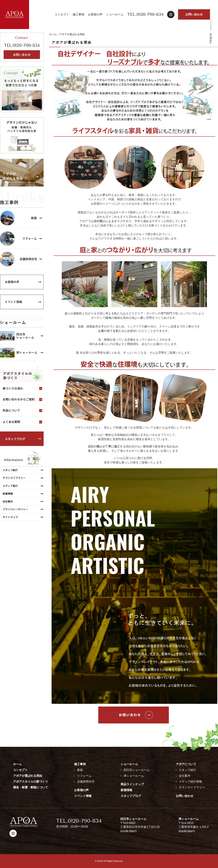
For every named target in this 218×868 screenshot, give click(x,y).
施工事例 (78, 14)
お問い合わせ (194, 14)
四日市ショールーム (137, 770)
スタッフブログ (131, 796)
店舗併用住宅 (86, 782)
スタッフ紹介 (187, 770)
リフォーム (84, 776)
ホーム (53, 34)
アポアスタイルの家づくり (31, 782)
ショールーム (115, 14)
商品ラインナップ (132, 784)
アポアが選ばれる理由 (28, 776)
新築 (80, 770)
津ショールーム (134, 776)
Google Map (127, 831)
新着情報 (126, 790)
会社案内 (185, 776)
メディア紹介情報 (190, 782)
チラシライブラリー (192, 787)
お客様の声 (95, 14)
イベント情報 (83, 796)
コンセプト (62, 14)
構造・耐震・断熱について (31, 787)
